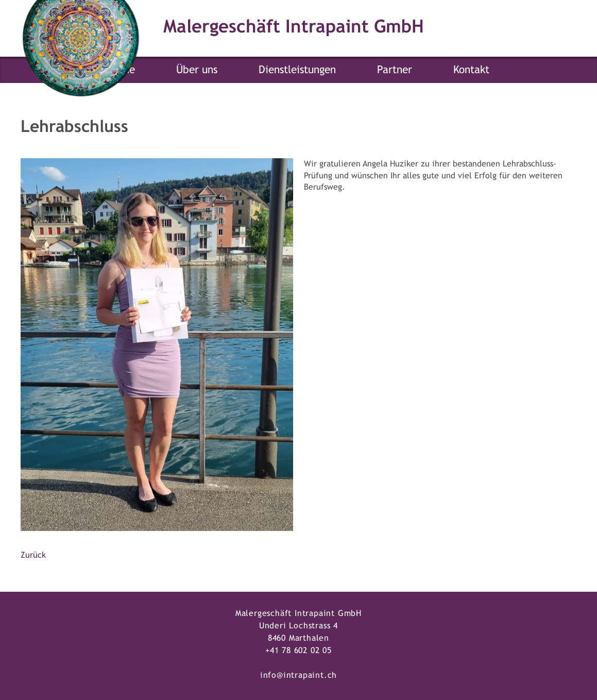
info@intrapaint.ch (298, 675)
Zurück (33, 555)
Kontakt (471, 69)
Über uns (197, 69)
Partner (395, 69)
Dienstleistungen (297, 69)
